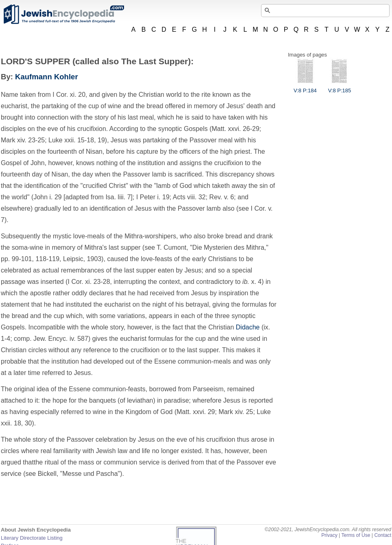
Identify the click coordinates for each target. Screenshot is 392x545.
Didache (248, 327)
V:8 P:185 (340, 87)
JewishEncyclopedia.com (63, 14)
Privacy (329, 535)
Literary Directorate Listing (32, 538)
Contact (383, 535)
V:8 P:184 (305, 87)
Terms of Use (356, 535)
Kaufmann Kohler (47, 77)
